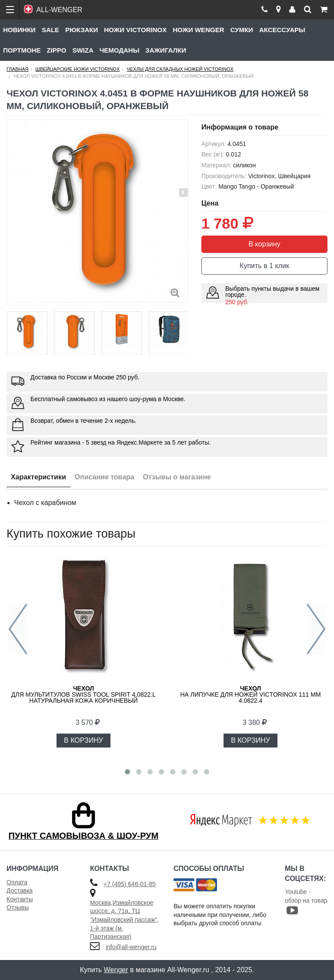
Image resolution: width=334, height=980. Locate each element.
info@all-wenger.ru (131, 947)
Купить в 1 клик (264, 266)
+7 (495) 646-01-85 (130, 884)
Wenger (116, 970)
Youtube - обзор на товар (306, 902)
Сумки (241, 30)
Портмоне (22, 50)
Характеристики (38, 477)
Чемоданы (120, 50)
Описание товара (105, 477)
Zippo (56, 50)
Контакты (20, 899)
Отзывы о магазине (177, 477)
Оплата (17, 882)
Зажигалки (166, 50)
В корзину (264, 244)
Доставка (20, 890)
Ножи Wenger (198, 30)
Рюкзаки (82, 30)
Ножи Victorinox (135, 30)
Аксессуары (282, 30)
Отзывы (18, 907)
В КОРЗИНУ (83, 740)
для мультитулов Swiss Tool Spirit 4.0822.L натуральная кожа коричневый (83, 694)
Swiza (83, 50)
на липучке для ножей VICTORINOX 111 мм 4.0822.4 (250, 694)
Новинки (19, 30)
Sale (50, 30)
